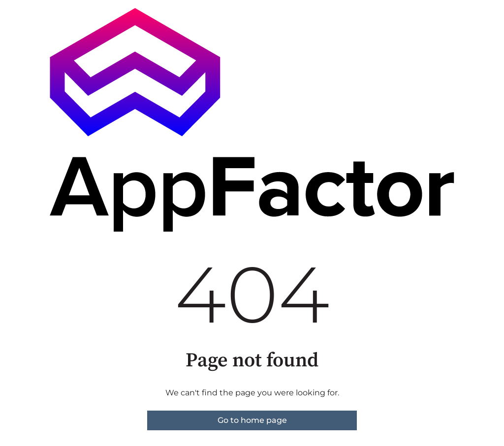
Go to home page (252, 420)
